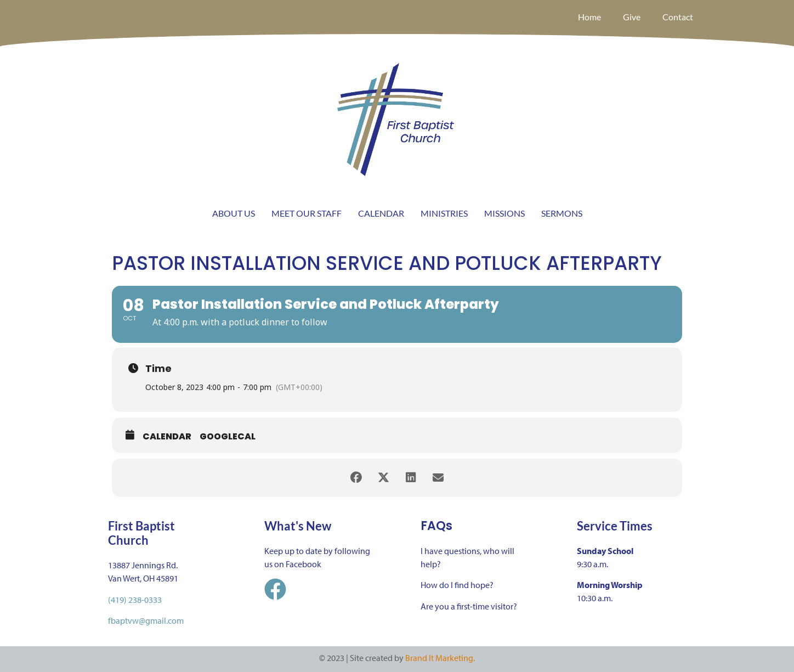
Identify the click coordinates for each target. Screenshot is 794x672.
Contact (678, 17)
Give (632, 17)
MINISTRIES (444, 213)
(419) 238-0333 (135, 600)
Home (589, 17)
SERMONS (562, 213)
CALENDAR (381, 213)
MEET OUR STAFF (307, 213)
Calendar (167, 437)
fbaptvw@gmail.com (146, 620)
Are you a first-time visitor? (469, 606)
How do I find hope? (457, 585)
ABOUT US (234, 213)
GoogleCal (228, 437)
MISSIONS (504, 213)
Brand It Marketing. (440, 658)
